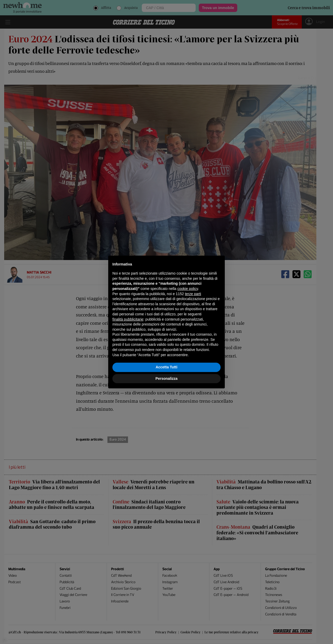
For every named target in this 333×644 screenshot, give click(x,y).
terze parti (193, 294)
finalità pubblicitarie (128, 319)
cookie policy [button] (188, 289)
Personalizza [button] (167, 379)
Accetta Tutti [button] (166, 367)
